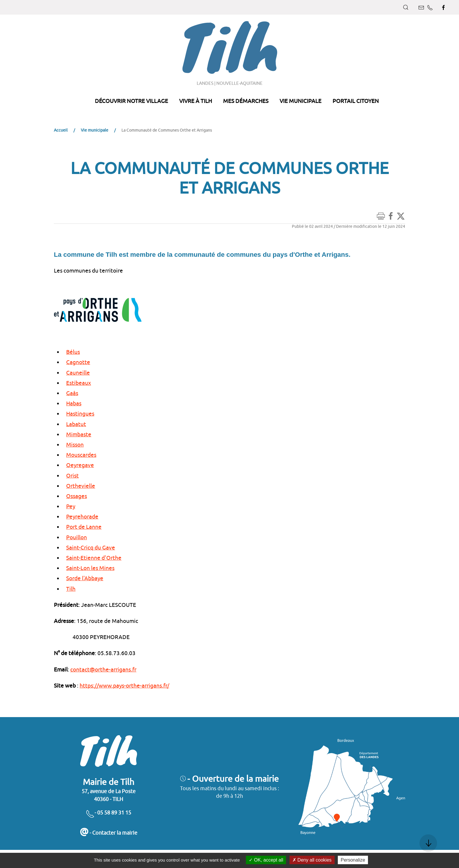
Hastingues (80, 414)
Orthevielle (81, 486)
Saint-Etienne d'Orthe (94, 558)
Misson (75, 445)
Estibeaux (79, 383)
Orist (72, 476)
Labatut (76, 424)
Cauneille (78, 373)
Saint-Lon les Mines (90, 568)
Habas (74, 403)
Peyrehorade (82, 516)
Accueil (61, 130)
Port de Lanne (84, 527)
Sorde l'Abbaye (85, 578)
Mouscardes (81, 455)
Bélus (73, 352)
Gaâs (72, 393)
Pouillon (77, 537)
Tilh (71, 589)
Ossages (77, 496)
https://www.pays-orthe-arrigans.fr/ (124, 686)
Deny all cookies (312, 860)
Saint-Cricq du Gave (91, 547)
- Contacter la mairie (108, 833)
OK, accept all (266, 860)
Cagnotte (78, 362)
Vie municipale (95, 130)
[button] (406, 7)
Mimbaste (79, 434)
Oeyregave (80, 465)
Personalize (353, 860)
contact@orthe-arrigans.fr (103, 669)
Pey (71, 506)
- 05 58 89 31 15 (108, 813)
